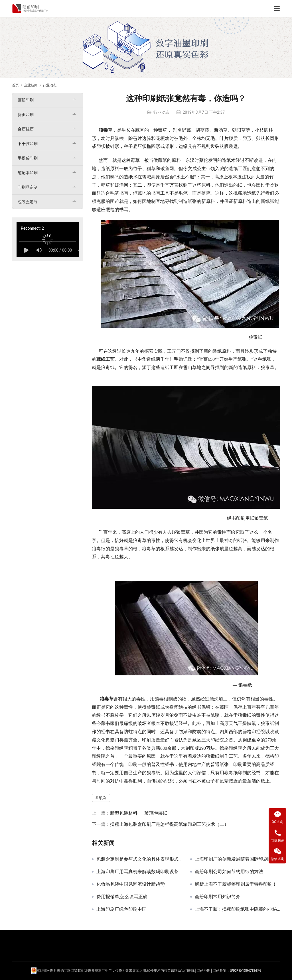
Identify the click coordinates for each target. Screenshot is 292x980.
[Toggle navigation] (277, 9)
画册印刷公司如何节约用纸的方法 (229, 872)
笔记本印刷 (28, 173)
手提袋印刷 (28, 158)
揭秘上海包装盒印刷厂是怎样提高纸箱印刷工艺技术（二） (169, 824)
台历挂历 (26, 129)
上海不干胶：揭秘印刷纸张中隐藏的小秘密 (237, 909)
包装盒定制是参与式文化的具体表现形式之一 (139, 859)
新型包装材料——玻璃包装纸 (139, 813)
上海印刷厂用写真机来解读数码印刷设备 (137, 872)
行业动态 (161, 112)
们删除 (190, 971)
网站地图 (204, 971)
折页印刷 (26, 115)
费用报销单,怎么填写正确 (122, 897)
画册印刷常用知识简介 (218, 897)
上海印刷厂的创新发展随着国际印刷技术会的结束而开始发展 (237, 859)
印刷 (241, 518)
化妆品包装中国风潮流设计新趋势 (131, 884)
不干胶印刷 (28, 144)
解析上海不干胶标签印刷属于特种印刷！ (236, 884)
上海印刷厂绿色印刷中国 (121, 909)
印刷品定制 (28, 187)
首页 (15, 85)
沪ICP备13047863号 (246, 971)
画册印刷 (26, 100)
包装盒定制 (28, 202)
